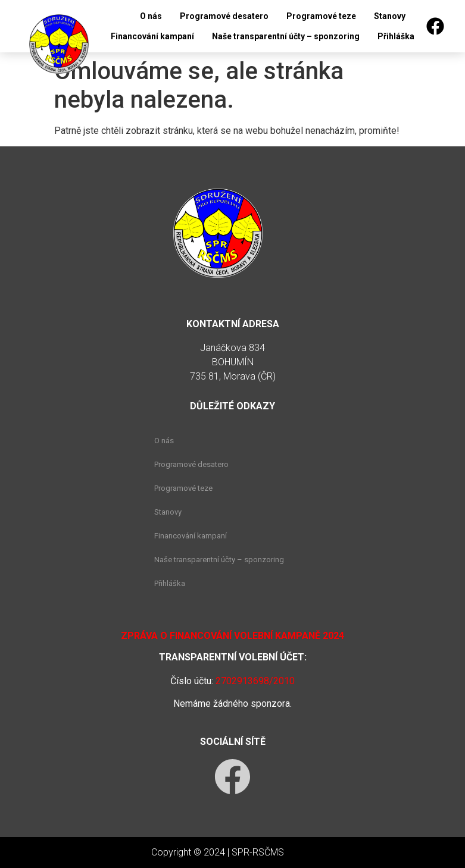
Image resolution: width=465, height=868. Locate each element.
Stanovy (390, 16)
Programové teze (321, 16)
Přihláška (396, 36)
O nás (151, 16)
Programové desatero (224, 16)
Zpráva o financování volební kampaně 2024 (232, 636)
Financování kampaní (152, 36)
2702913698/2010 (255, 681)
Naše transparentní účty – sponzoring (286, 36)
